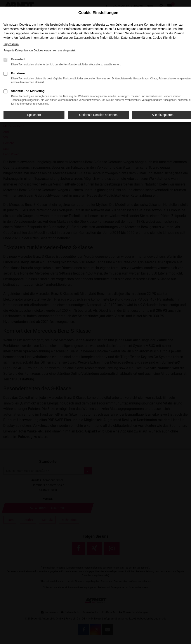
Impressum (11, 44)
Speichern (34, 115)
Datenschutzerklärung (136, 38)
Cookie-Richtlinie (164, 38)
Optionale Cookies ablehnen (98, 115)
